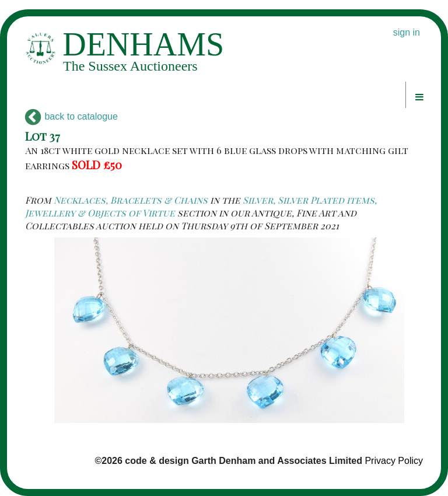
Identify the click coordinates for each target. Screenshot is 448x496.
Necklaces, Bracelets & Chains (131, 200)
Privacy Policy (394, 461)
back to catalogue (71, 116)
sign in (407, 32)
